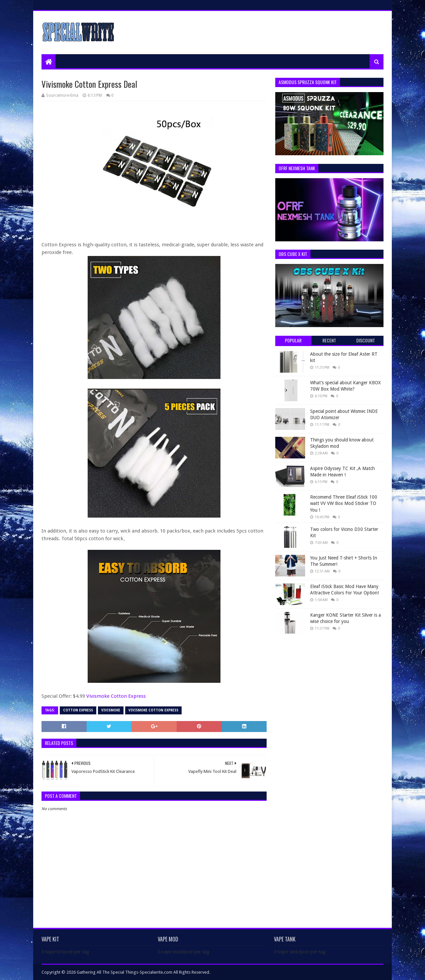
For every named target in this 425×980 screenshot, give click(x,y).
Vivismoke (111, 710)
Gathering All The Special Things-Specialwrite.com (125, 972)
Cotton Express (78, 710)
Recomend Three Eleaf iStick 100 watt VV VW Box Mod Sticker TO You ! (344, 503)
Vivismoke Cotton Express (116, 696)
